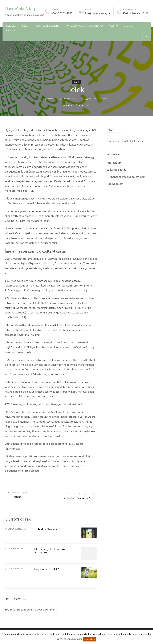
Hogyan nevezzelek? (47, 569)
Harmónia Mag (20, 9)
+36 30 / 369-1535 (62, 13)
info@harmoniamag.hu (98, 13)
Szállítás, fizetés (116, 170)
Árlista (128, 26)
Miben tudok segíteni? (47, 26)
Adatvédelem (115, 184)
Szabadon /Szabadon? (47, 529)
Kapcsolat (12, 31)
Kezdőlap (12, 26)
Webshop (114, 26)
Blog (76, 82)
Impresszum (114, 163)
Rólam (26, 26)
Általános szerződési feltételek (126, 177)
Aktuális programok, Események (85, 26)
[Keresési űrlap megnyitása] (146, 37)
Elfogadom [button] (90, 639)
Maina (51, 99)
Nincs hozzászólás (98, 99)
